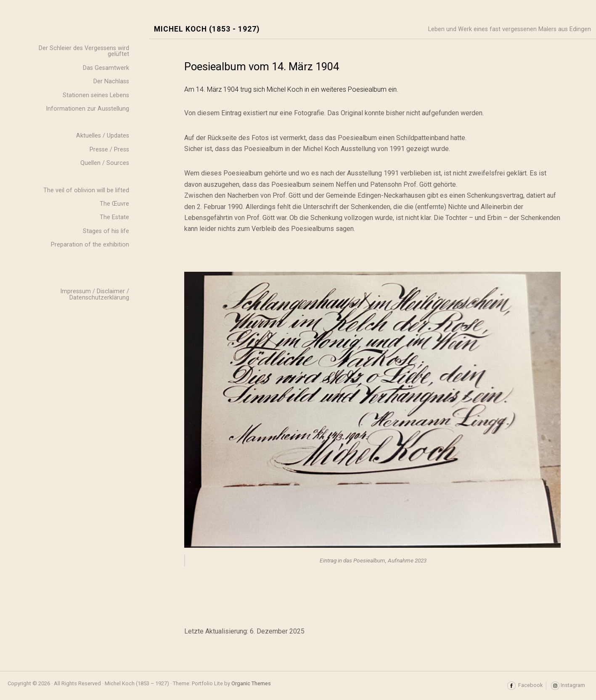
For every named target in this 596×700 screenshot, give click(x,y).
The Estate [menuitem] (114, 217)
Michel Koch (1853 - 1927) (207, 29)
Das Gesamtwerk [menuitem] (106, 68)
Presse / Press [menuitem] (109, 150)
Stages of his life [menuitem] (106, 231)
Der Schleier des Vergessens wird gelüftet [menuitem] (84, 51)
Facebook (525, 686)
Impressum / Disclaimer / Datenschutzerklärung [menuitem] (95, 294)
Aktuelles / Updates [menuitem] (103, 136)
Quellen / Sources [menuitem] (105, 163)
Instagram (568, 686)
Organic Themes (251, 683)
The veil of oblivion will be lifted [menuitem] (86, 190)
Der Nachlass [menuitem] (111, 81)
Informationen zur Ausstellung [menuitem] (87, 109)
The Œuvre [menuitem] (114, 204)
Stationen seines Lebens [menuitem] (96, 95)
